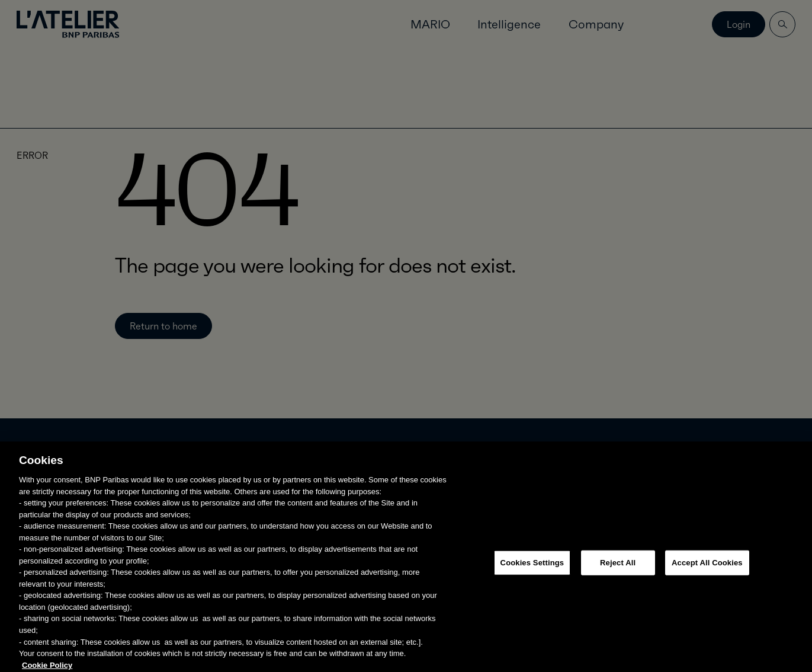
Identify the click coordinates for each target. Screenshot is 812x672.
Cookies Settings (532, 567)
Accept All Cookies (707, 567)
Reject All (618, 567)
